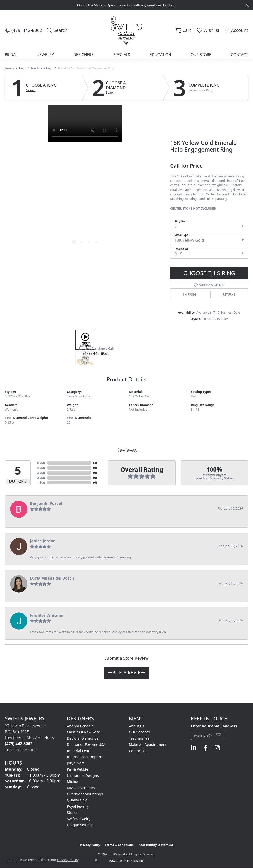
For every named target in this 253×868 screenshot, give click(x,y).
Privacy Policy (90, 845)
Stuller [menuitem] (72, 812)
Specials (122, 55)
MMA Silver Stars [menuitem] (81, 788)
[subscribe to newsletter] (219, 735)
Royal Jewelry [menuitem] (78, 806)
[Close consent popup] (96, 860)
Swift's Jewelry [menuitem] (79, 819)
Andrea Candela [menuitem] (80, 726)
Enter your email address (214, 726)
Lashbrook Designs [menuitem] (83, 775)
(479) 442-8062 (96, 353)
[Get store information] (21, 750)
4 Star (41, 468)
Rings (22, 68)
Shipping (190, 294)
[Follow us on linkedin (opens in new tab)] (194, 748)
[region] (85, 179)
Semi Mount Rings (42, 68)
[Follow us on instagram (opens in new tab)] (217, 748)
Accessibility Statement (156, 845)
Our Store (201, 55)
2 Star (41, 478)
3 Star (41, 473)
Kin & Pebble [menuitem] (78, 769)
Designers (84, 55)
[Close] (247, 5)
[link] (23, 30)
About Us (137, 726)
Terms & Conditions (119, 845)
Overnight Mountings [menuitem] (85, 794)
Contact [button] (169, 5)
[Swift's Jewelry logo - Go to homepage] (126, 30)
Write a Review (126, 673)
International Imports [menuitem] (85, 757)
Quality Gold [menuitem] (77, 800)
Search (31, 90)
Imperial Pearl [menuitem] (79, 751)
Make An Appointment (148, 744)
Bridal (11, 55)
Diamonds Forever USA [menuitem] (86, 744)
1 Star (41, 483)
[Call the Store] (19, 744)
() (95, 463)
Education (160, 55)
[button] (57, 30)
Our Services (139, 732)
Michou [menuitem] (73, 782)
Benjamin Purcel (46, 503)
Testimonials (139, 738)
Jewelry (46, 55)
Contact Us (138, 751)
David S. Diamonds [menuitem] (83, 738)
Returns (229, 294)
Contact (239, 55)
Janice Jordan (43, 541)
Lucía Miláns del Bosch (52, 578)
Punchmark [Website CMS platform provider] (136, 861)
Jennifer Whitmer (47, 615)
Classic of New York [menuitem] (83, 732)
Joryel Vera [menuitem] (76, 763)
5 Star (41, 463)
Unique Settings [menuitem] (80, 825)
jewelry (10, 68)
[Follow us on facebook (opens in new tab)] (205, 748)
